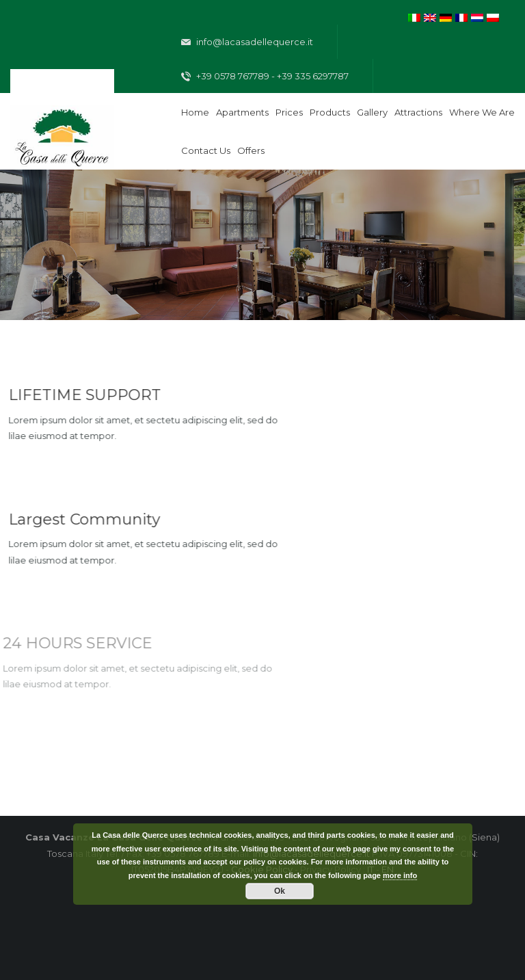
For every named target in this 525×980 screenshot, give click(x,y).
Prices (289, 112)
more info (400, 875)
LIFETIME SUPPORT (84, 395)
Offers (251, 150)
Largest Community (83, 519)
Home (195, 112)
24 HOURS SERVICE (75, 643)
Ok (280, 891)
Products (330, 112)
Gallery (372, 112)
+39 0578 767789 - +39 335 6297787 (265, 77)
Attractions (418, 112)
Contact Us (206, 150)
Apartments (242, 112)
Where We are (482, 112)
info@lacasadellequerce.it (247, 42)
